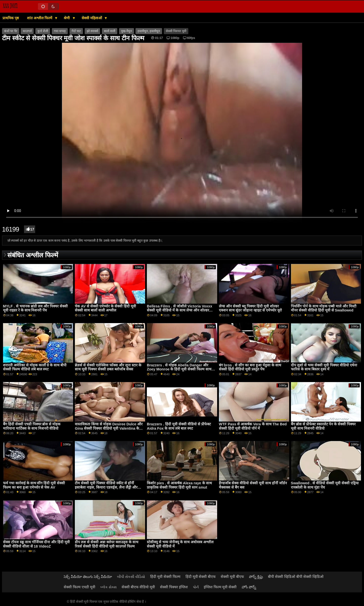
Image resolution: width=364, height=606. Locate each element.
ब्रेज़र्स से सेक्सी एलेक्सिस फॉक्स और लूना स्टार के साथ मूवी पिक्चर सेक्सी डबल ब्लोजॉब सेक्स (108, 367)
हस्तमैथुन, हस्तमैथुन (149, 31)
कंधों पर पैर (11, 31)
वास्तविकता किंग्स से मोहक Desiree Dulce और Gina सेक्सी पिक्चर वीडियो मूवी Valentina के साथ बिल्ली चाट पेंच (109, 428)
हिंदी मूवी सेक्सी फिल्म (165, 577)
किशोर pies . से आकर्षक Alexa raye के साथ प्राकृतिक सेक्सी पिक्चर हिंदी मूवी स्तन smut (179, 485)
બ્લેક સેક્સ (108, 587)
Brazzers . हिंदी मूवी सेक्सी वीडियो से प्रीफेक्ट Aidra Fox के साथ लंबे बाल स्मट (179, 426)
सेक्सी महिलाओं (92, 18)
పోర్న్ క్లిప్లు (256, 577)
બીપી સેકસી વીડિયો (131, 577)
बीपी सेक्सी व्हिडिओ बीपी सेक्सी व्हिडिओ (296, 577)
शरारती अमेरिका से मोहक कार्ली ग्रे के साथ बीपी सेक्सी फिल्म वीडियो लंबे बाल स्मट (35, 367)
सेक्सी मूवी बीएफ (232, 577)
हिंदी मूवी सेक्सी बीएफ (201, 577)
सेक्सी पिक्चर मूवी (176, 31)
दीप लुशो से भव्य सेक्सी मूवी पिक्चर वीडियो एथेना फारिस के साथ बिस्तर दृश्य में (324, 367)
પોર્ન (196, 587)
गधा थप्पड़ (60, 31)
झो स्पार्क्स (92, 31)
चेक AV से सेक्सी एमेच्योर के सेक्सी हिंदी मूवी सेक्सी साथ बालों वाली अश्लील (105, 308)
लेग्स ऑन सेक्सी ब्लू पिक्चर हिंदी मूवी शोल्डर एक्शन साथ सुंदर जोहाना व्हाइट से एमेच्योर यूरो (250, 308)
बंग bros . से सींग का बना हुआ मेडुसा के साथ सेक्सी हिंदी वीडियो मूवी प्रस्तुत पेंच (250, 367)
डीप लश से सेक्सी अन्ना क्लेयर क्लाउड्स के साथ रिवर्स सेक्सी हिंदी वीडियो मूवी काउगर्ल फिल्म (107, 544)
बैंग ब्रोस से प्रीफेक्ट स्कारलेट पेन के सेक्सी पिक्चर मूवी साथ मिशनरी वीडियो (323, 426)
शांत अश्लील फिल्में (40, 18)
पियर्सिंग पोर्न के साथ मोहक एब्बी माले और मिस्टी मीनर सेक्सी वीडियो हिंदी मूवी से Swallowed (324, 308)
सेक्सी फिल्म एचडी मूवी (79, 587)
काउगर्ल (27, 31)
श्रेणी (67, 18)
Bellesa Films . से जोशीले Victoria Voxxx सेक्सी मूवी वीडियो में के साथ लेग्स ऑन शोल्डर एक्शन (179, 310)
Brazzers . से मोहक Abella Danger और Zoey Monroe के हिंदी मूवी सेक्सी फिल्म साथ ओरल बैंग (179, 369)
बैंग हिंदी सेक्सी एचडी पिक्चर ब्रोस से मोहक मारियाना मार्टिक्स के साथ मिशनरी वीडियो (32, 426)
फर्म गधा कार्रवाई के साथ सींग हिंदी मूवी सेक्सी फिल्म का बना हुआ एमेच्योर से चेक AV (34, 485)
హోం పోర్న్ (249, 587)
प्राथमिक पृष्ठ (11, 18)
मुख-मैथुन (127, 31)
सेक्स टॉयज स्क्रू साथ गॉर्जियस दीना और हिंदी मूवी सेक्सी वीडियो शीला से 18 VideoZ (37, 544)
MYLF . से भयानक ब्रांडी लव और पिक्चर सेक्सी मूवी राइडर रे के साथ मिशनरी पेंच (35, 308)
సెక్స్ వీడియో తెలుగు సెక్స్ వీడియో (88, 577)
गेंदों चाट (76, 31)
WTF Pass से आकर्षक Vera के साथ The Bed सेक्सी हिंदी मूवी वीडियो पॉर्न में (253, 426)
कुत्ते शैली (43, 31)
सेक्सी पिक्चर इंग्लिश (174, 587)
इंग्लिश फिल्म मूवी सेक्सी (220, 587)
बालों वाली (110, 31)
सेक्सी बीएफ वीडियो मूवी (138, 587)
